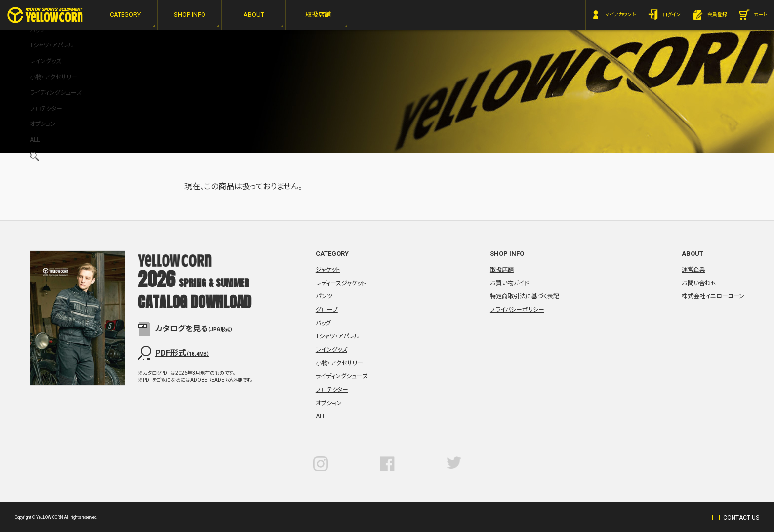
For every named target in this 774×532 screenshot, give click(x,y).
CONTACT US (741, 518)
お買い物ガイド (509, 283)
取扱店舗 (502, 270)
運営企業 (693, 270)
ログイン (672, 15)
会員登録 (717, 15)
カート (760, 15)
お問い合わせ (699, 283)
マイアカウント (620, 15)
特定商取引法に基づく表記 (525, 296)
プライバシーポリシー (517, 310)
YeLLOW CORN (45, 15)
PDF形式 (182, 353)
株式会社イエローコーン (713, 296)
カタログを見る (194, 329)
